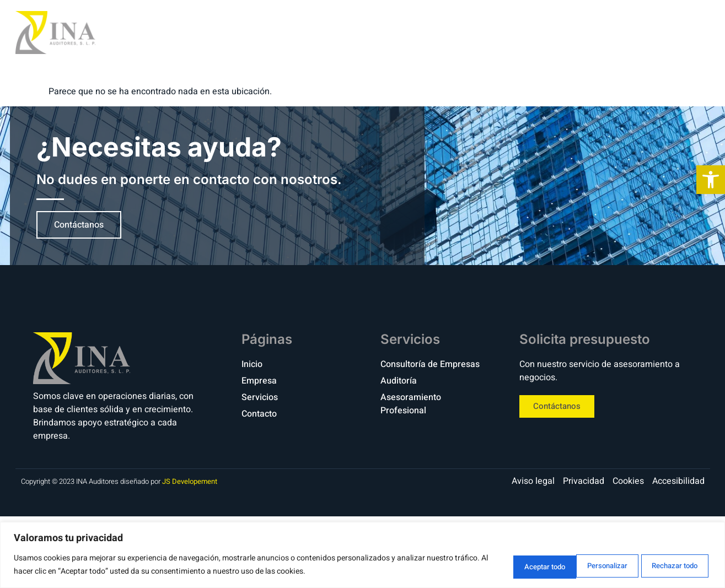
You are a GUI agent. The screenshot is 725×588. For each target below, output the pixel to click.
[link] (711, 180)
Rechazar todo (591, 565)
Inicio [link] (449, 32)
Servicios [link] (577, 32)
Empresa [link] (508, 32)
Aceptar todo (673, 565)
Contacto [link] (651, 32)
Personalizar (508, 565)
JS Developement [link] (190, 481)
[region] (363, 555)
